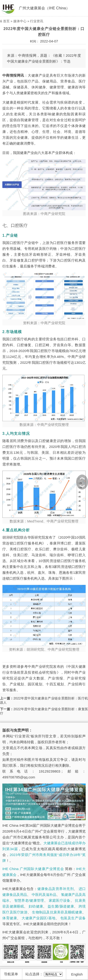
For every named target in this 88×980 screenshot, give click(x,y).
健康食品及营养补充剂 (55, 889)
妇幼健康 (36, 906)
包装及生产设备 (73, 918)
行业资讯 (37, 21)
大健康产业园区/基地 (38, 918)
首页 (6, 21)
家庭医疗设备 (60, 900)
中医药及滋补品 (44, 895)
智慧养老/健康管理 (29, 900)
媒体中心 (20, 21)
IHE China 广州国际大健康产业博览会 (33, 869)
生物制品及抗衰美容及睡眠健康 (57, 912)
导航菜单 (11, 974)
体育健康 (10, 918)
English (77, 974)
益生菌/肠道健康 (61, 906)
